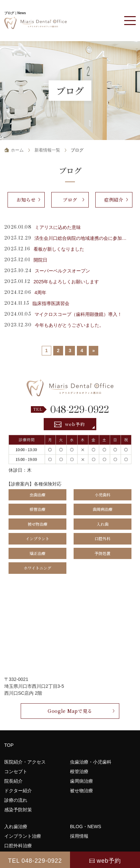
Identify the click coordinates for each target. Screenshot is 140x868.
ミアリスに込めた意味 (58, 227)
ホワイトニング (37, 568)
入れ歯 (103, 524)
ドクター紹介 (18, 791)
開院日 (40, 260)
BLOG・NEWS (86, 826)
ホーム (17, 150)
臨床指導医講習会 (51, 303)
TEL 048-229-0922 (35, 861)
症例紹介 (114, 200)
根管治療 (37, 509)
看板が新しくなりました (59, 249)
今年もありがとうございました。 (69, 325)
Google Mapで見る (70, 711)
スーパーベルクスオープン (62, 271)
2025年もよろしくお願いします (66, 282)
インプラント (37, 538)
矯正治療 (37, 553)
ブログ (70, 200)
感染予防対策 (18, 810)
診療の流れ (16, 800)
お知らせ (26, 200)
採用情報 (79, 836)
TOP (9, 745)
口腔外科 (103, 538)
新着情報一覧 (47, 150)
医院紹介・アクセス (25, 762)
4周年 (40, 293)
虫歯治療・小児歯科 (91, 762)
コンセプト (16, 771)
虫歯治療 (37, 495)
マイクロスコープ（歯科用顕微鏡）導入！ (78, 314)
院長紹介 (13, 781)
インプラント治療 (23, 836)
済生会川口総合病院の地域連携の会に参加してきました (82, 238)
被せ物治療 (37, 524)
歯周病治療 (103, 509)
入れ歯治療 (16, 826)
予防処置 (103, 553)
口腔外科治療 (18, 846)
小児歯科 (103, 495)
